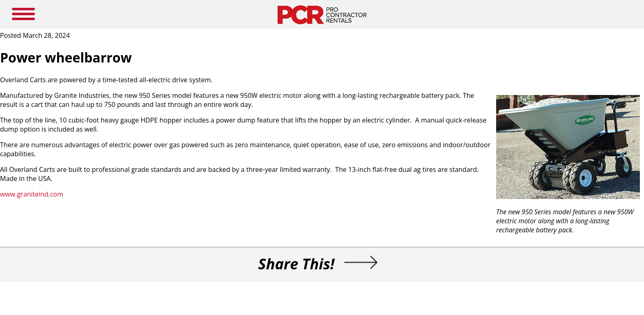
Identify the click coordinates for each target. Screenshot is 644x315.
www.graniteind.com (32, 194)
